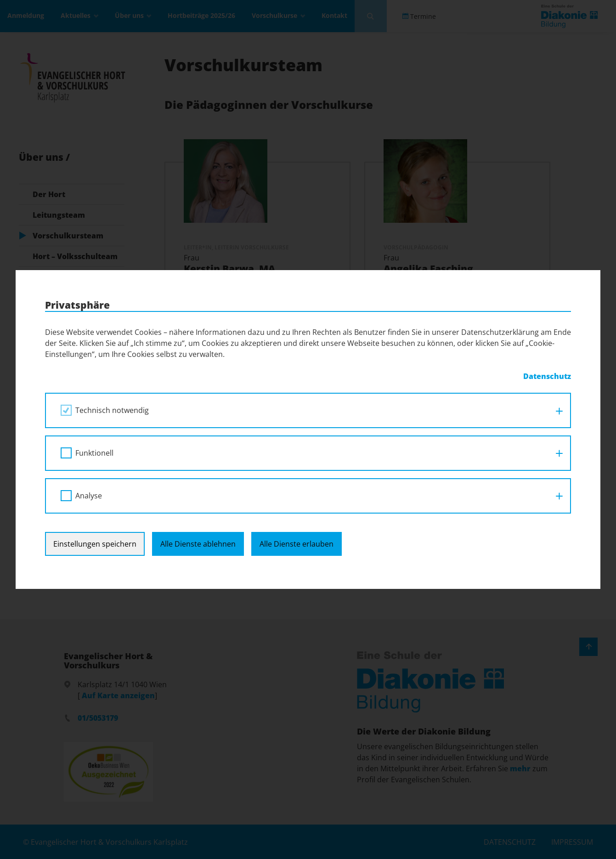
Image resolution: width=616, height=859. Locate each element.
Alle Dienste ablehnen (198, 544)
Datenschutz (547, 376)
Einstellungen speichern (95, 544)
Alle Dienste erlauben (297, 544)
